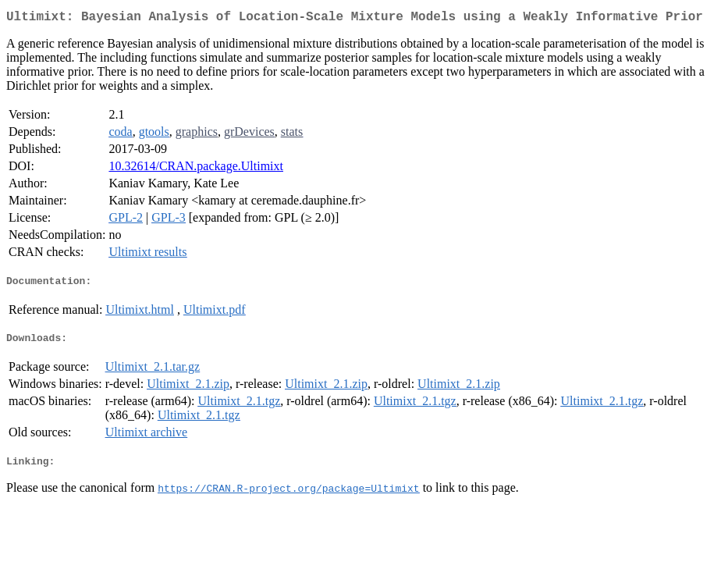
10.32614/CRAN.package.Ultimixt (196, 169)
